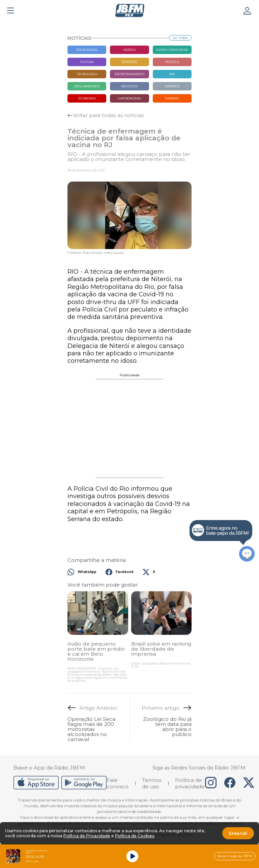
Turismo (172, 98)
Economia (87, 98)
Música (129, 50)
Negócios (129, 86)
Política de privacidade (190, 783)
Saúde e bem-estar (172, 50)
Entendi (238, 833)
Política (172, 62)
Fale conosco (118, 783)
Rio (172, 74)
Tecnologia (87, 74)
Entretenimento (129, 74)
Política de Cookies (135, 836)
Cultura (87, 62)
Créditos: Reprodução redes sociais (96, 253)
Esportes (129, 62)
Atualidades (87, 50)
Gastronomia (129, 98)
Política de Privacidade (87, 836)
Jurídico (172, 86)
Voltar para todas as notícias (108, 115)
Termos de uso (152, 783)
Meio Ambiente (87, 86)
